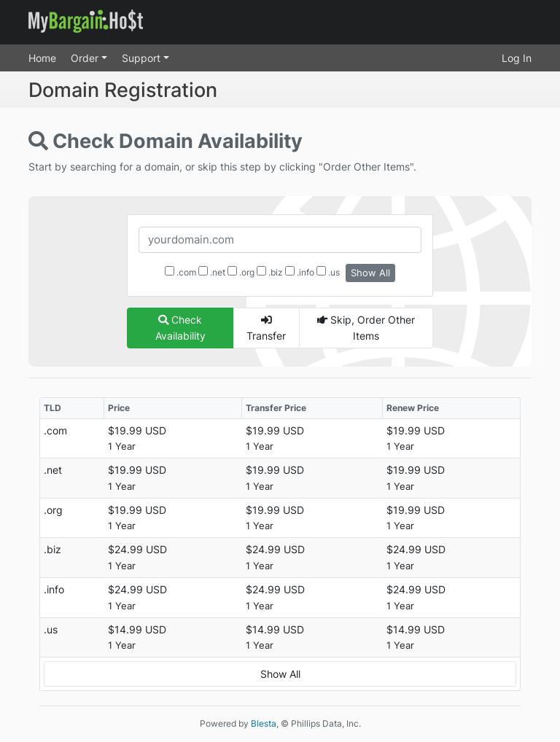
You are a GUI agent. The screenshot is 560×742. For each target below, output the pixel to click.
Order (86, 58)
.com (180, 272)
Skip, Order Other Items (366, 328)
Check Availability (180, 328)
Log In (517, 58)
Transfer (266, 328)
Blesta (264, 723)
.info (300, 272)
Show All (370, 273)
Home (42, 58)
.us (328, 272)
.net (212, 272)
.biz (270, 272)
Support (143, 58)
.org (241, 272)
